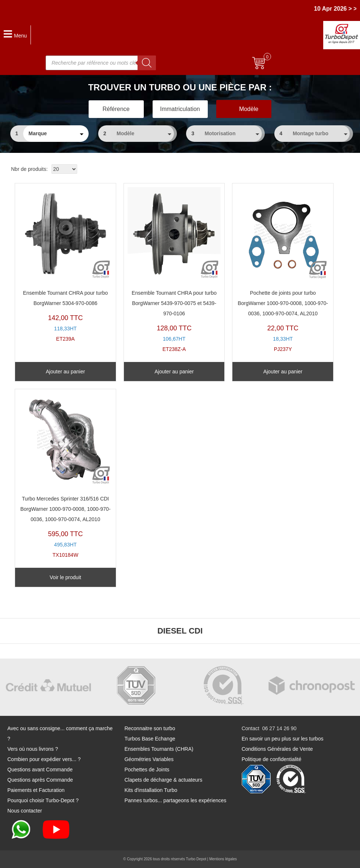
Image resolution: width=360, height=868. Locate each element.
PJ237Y (283, 270)
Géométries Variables (149, 759)
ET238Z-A (174, 270)
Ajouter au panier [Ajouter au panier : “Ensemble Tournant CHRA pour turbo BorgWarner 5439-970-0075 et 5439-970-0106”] (174, 372)
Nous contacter (25, 811)
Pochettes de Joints (147, 770)
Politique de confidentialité (272, 759)
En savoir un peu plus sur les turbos (283, 739)
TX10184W (65, 475)
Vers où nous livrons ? (33, 749)
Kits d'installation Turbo (151, 790)
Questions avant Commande (40, 770)
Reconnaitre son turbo (150, 728)
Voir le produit (65, 577)
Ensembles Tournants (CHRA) (159, 749)
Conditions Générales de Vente (277, 749)
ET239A (65, 264)
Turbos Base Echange (150, 739)
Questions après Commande (40, 780)
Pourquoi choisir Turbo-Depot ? (43, 800)
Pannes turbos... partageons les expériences (175, 800)
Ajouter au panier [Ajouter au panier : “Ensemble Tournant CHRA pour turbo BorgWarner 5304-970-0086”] (66, 372)
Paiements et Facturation (36, 790)
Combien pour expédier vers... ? (44, 759)
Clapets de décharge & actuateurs (163, 780)
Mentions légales (223, 859)
